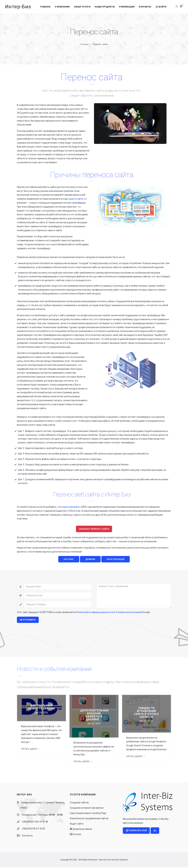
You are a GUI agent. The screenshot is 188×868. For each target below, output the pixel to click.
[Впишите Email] (58, 596)
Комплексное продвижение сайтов (89, 819)
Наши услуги (82, 7)
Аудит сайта (77, 824)
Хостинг (76, 835)
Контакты (146, 7)
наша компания (70, 507)
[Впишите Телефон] (58, 605)
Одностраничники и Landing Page (88, 814)
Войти (163, 7)
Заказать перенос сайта (94, 529)
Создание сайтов (79, 803)
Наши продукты (105, 7)
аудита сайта (76, 199)
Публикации (127, 7)
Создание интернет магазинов (87, 808)
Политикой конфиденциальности (95, 613)
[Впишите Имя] (58, 587)
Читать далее (31, 749)
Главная (44, 7)
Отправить (28, 620)
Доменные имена (81, 830)
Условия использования (129, 613)
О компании (61, 7)
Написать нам (136, 831)
